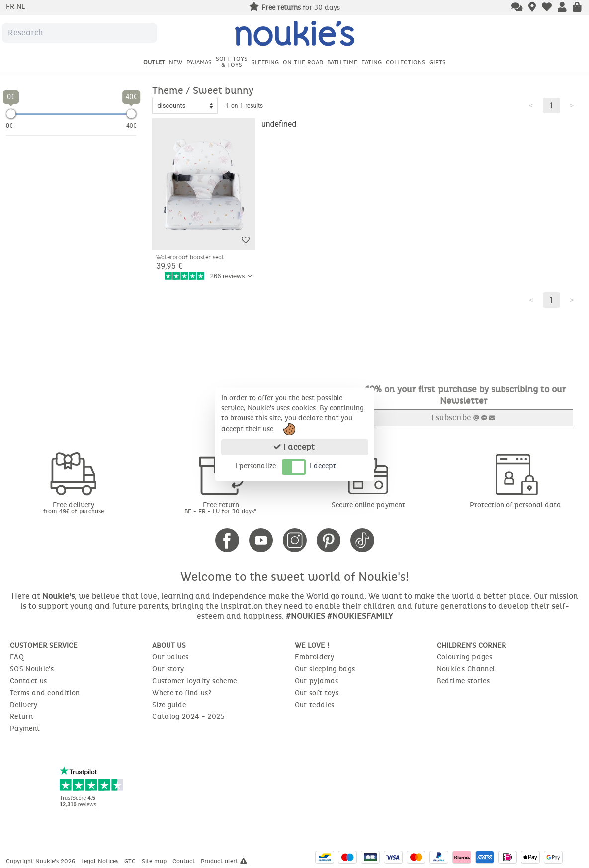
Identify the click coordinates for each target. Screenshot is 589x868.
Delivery (24, 704)
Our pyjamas (317, 680)
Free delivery (74, 507)
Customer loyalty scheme (194, 680)
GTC (131, 861)
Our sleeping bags (325, 669)
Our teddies (315, 704)
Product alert (224, 861)
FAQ (17, 657)
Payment (25, 728)
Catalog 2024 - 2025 (188, 716)
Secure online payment (368, 505)
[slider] (11, 114)
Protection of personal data (515, 505)
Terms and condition (45, 692)
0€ (9, 126)
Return (21, 716)
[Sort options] (185, 106)
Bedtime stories (463, 680)
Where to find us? (182, 692)
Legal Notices (101, 861)
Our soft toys (317, 692)
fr (11, 7)
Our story (168, 669)
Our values (170, 657)
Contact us (29, 680)
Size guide (169, 704)
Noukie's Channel (466, 669)
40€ (131, 126)
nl (21, 7)
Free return (221, 507)
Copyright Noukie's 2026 (42, 861)
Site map (155, 861)
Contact (185, 861)
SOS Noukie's (32, 669)
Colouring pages (464, 657)
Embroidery (315, 657)
